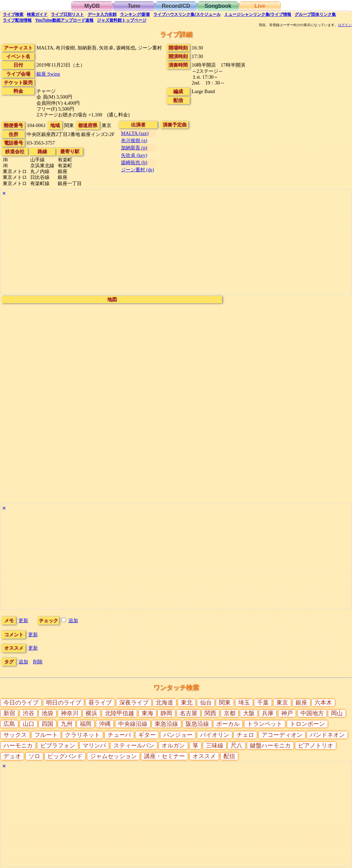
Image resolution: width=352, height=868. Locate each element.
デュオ (12, 756)
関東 (225, 703)
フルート (46, 735)
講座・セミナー (164, 756)
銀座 (301, 703)
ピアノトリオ (316, 746)
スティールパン (134, 746)
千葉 (263, 703)
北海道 (164, 703)
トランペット (265, 724)
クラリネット (82, 735)
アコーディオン (282, 735)
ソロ (34, 756)
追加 (73, 620)
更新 (23, 620)
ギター (147, 735)
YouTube (64, 20)
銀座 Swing (48, 74)
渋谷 (29, 713)
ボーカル (228, 724)
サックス (15, 735)
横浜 (91, 713)
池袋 (47, 713)
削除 (38, 662)
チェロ (245, 735)
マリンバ (94, 746)
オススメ (204, 756)
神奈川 (70, 713)
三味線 (215, 746)
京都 (230, 713)
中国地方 (312, 713)
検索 (13, 14)
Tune (134, 6)
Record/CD (176, 6)
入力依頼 (102, 14)
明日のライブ (64, 703)
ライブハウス (187, 14)
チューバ (119, 735)
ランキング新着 (135, 14)
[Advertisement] (176, 246)
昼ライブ (100, 703)
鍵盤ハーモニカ (270, 746)
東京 (282, 703)
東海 (147, 713)
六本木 (323, 703)
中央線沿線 (133, 724)
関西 (210, 713)
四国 (47, 724)
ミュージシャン (258, 14)
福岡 (86, 724)
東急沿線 (166, 724)
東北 (187, 703)
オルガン (173, 746)
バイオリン (215, 735)
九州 (67, 724)
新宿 (9, 713)
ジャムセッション (113, 756)
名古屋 (189, 713)
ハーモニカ (18, 746)
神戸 (287, 713)
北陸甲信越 (119, 713)
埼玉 (244, 703)
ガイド (37, 14)
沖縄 (105, 724)
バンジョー (178, 735)
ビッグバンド (65, 756)
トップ (122, 20)
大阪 (249, 713)
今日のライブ (21, 703)
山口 (29, 724)
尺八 (236, 746)
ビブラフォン (58, 746)
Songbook (218, 6)
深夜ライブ (134, 703)
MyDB (92, 6)
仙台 (206, 703)
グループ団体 (315, 14)
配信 (17, 20)
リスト (67, 14)
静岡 (166, 713)
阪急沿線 (197, 724)
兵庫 (268, 713)
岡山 (337, 713)
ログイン (345, 25)
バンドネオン (327, 735)
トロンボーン (307, 724)
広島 (9, 724)
